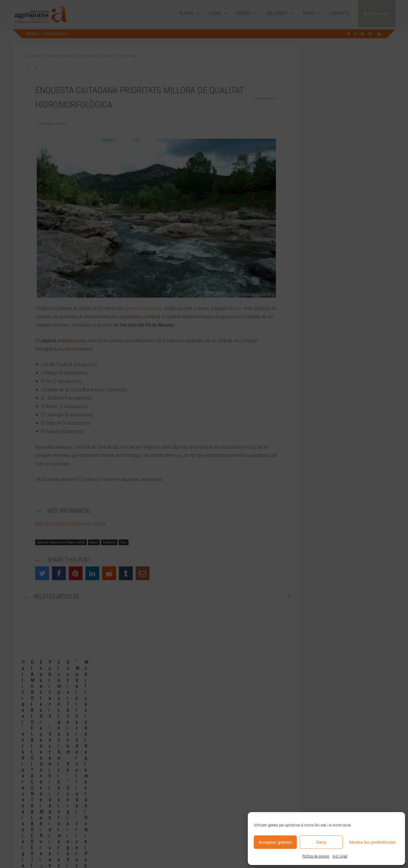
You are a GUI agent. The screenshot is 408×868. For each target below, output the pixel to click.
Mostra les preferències (372, 842)
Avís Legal (340, 856)
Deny (321, 842)
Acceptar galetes (275, 842)
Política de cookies (316, 856)
